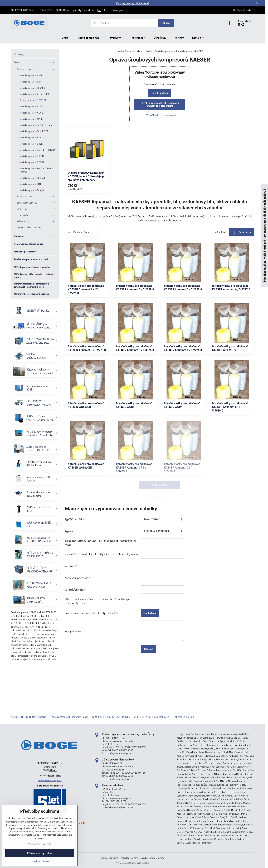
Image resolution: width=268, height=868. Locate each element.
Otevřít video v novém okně (160, 115)
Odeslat (148, 649)
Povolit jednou (160, 93)
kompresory (207, 843)
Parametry (242, 232)
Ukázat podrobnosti (40, 861)
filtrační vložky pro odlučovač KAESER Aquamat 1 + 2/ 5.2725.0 (86, 289)
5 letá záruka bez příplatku (50, 786)
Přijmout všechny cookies (40, 853)
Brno (58, 775)
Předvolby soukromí (129, 858)
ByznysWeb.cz (143, 863)
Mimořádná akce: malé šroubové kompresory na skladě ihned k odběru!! (264, 236)
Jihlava (53, 770)
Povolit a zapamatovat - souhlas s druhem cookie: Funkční (160, 104)
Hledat (166, 23)
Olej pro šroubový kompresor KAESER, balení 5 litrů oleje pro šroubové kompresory (87, 176)
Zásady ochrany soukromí (152, 858)
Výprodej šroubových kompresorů (133, 3)
